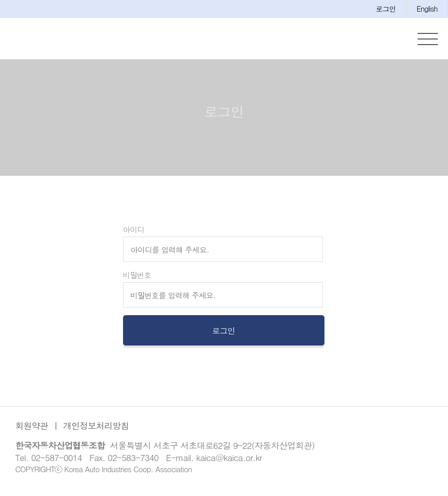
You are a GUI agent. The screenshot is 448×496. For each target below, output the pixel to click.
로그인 (386, 9)
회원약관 (32, 432)
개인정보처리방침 (96, 432)
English (427, 9)
